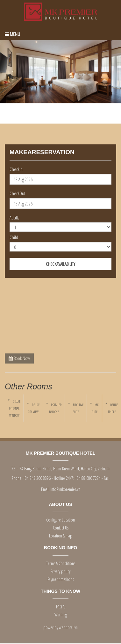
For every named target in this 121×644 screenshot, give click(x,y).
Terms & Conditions (61, 562)
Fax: (107, 477)
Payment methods (61, 578)
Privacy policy (60, 570)
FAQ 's (61, 606)
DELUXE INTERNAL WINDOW (15, 409)
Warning (61, 614)
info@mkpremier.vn (65, 489)
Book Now (19, 358)
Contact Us (61, 527)
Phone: (17, 477)
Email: (46, 489)
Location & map (61, 535)
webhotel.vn (68, 627)
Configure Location (60, 519)
